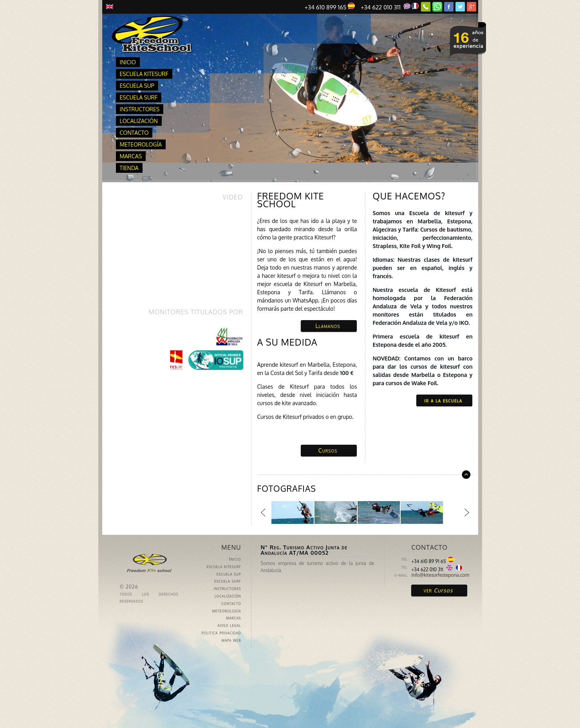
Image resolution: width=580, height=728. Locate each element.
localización (139, 121)
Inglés (110, 7)
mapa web (231, 640)
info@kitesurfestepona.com (441, 575)
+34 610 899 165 (330, 7)
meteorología (141, 144)
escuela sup (137, 86)
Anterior (263, 512)
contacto (134, 133)
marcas (131, 156)
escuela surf (139, 97)
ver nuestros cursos (468, 40)
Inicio (128, 62)
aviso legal (229, 625)
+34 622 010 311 (389, 7)
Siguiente (467, 512)
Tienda (129, 168)
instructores (140, 109)
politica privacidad (221, 633)
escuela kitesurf (144, 74)
